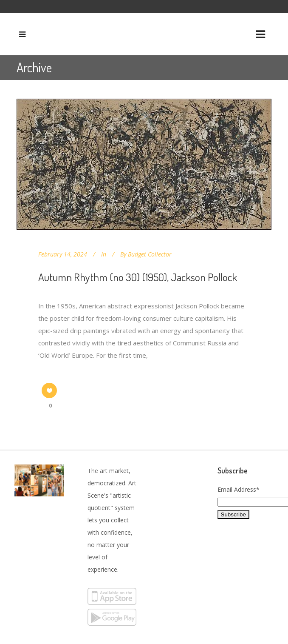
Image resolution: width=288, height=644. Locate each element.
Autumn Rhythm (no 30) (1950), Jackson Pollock (138, 277)
